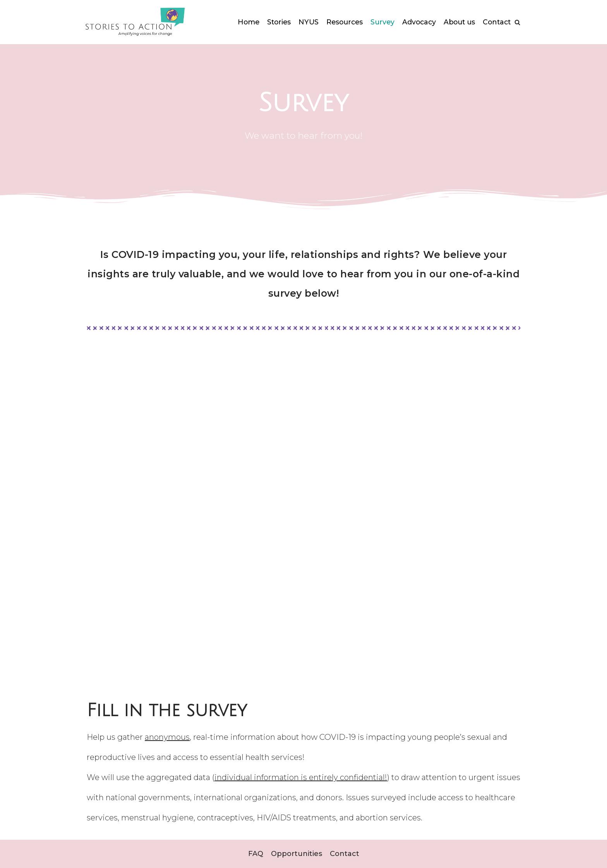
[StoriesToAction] (134, 22)
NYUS (330, 12)
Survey (407, 12)
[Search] (517, 22)
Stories (300, 12)
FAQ (256, 854)
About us (486, 12)
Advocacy (444, 12)
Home (269, 12)
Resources (368, 12)
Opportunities (297, 854)
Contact (496, 31)
